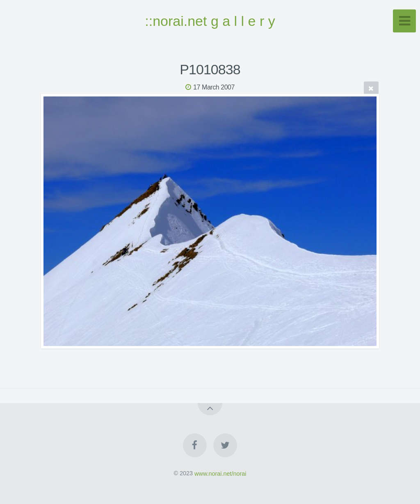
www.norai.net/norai (220, 473)
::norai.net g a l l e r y (210, 21)
